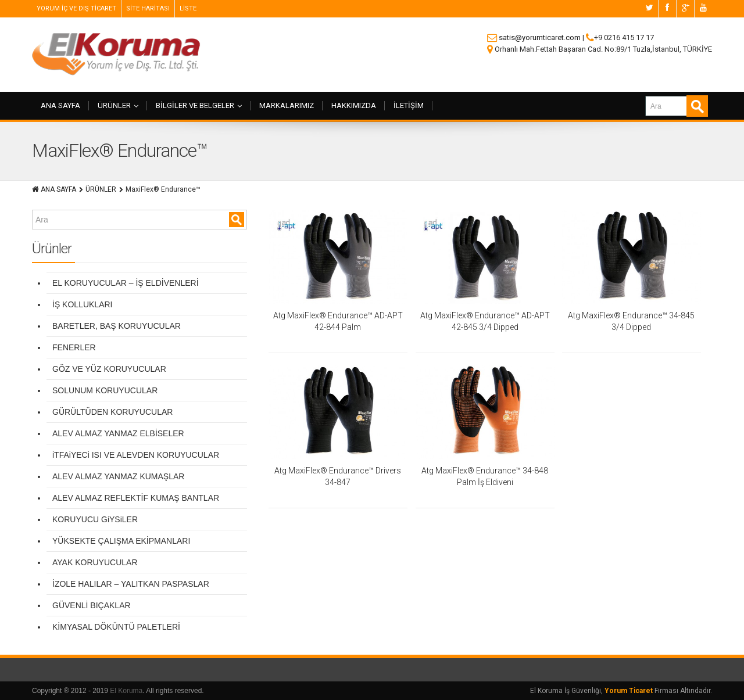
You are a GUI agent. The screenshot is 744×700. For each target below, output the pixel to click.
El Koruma (126, 691)
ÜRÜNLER (118, 105)
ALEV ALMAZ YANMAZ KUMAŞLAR (118, 476)
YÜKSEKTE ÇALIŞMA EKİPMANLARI (121, 541)
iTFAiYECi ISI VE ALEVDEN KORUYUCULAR (136, 455)
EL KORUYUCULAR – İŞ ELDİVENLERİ (126, 283)
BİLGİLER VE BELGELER (199, 105)
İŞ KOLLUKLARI (83, 304)
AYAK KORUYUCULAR (95, 562)
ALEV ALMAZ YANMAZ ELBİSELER (118, 433)
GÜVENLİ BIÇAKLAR (92, 605)
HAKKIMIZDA (354, 105)
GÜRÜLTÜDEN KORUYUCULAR (112, 412)
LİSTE (188, 8)
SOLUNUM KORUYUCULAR (105, 390)
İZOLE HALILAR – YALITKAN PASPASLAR (131, 584)
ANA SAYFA (60, 105)
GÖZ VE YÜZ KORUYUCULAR (109, 369)
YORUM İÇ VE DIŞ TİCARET (76, 8)
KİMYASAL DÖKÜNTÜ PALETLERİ (116, 627)
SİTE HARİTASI (148, 8)
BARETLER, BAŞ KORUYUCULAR (117, 326)
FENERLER (74, 347)
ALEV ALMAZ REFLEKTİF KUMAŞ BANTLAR (136, 498)
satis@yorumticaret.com (540, 37)
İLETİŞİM (409, 105)
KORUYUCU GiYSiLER (95, 519)
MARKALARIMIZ (287, 105)
